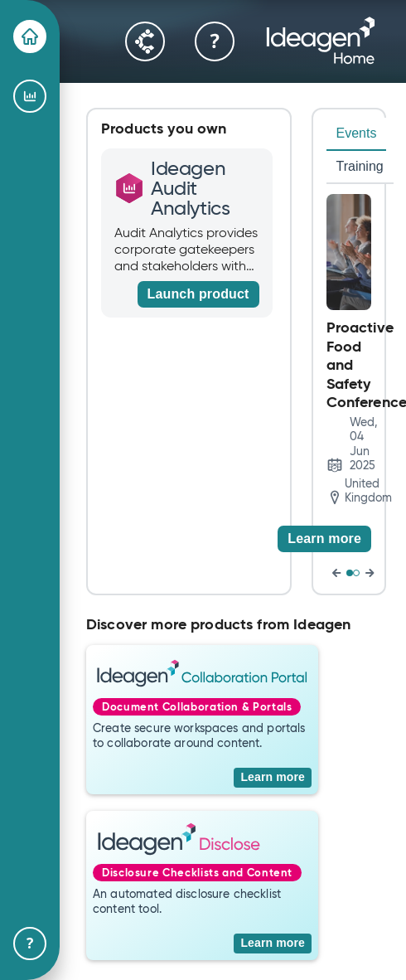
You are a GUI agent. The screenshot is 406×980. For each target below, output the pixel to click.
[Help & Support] (30, 944)
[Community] (145, 41)
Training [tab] (360, 166)
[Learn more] (324, 539)
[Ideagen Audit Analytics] (30, 96)
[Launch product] (198, 294)
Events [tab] (357, 133)
